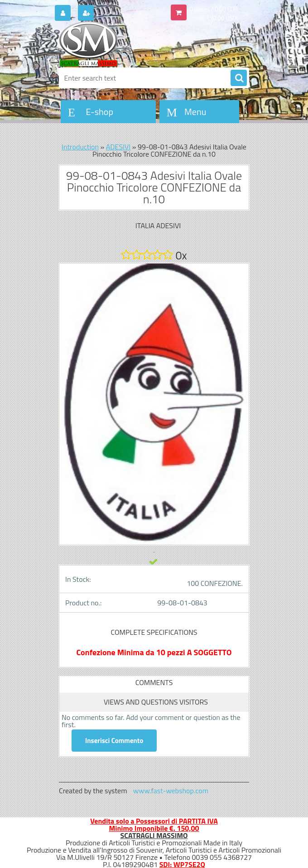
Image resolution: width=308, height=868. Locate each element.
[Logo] (121, 44)
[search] (239, 78)
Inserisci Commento (114, 741)
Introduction (80, 147)
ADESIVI (118, 147)
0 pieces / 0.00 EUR (214, 9)
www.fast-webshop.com (171, 791)
